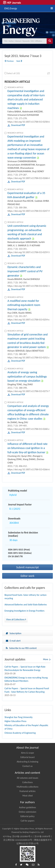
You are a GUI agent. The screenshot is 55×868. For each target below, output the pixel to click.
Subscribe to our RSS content (21, 648)
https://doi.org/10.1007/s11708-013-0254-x (28, 320)
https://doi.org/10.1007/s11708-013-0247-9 (29, 211)
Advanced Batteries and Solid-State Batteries (26, 605)
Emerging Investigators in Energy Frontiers (24, 611)
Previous (9, 61)
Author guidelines (27, 807)
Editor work (28, 576)
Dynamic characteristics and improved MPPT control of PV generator (25, 271)
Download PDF (18, 125)
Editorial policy (28, 816)
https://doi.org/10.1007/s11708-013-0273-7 (29, 391)
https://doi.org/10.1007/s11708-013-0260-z (28, 429)
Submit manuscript (28, 567)
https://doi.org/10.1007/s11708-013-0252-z (28, 358)
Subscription (14, 633)
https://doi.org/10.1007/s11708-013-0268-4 (29, 178)
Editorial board (28, 757)
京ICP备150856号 (42, 836)
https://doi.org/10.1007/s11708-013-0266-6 (29, 469)
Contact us (27, 766)
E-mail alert (13, 641)
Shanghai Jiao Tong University (19, 717)
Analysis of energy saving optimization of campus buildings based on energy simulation (27, 376)
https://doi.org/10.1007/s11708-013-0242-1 (29, 286)
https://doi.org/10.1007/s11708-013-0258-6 (29, 122)
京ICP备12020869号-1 (22, 836)
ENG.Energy (11, 8)
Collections (27, 782)
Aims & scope (28, 753)
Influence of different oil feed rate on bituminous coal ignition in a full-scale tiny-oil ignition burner (27, 448)
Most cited (27, 796)
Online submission (27, 812)
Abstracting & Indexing (27, 762)
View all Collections (16, 619)
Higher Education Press (15, 721)
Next (19, 61)
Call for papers (27, 821)
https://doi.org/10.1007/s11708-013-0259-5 (29, 252)
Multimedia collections (28, 787)
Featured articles (27, 791)
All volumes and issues (27, 778)
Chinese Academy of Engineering (20, 733)
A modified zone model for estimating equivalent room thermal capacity (24, 305)
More (46, 659)
